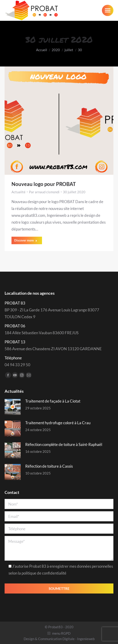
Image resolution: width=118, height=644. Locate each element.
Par (44, 192)
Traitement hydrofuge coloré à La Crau (58, 423)
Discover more (26, 240)
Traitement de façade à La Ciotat (53, 401)
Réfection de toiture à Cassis (49, 466)
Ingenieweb (86, 639)
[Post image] (13, 407)
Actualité (18, 192)
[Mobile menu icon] (108, 10)
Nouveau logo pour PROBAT (44, 184)
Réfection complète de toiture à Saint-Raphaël (64, 444)
